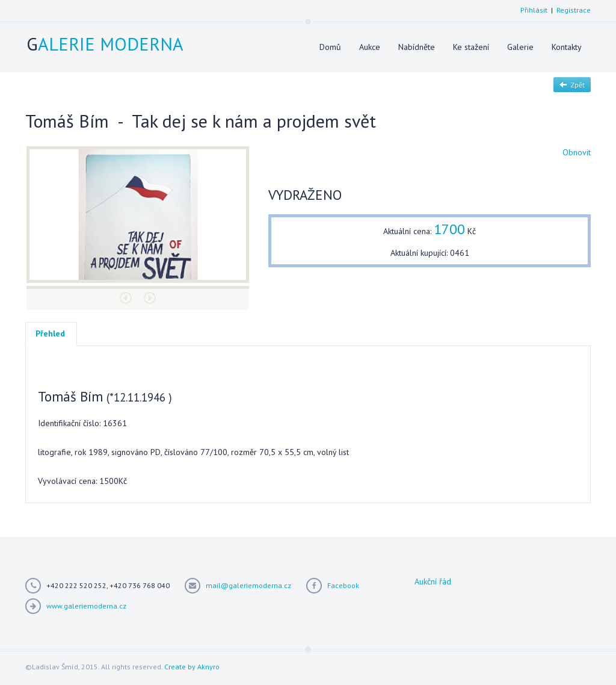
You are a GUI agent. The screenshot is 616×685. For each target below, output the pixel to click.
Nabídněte (417, 47)
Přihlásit (534, 10)
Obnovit (577, 152)
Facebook (343, 585)
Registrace (574, 10)
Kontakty (567, 47)
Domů (330, 47)
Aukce (370, 47)
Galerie (520, 47)
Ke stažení (471, 47)
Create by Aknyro (192, 667)
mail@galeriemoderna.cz (248, 585)
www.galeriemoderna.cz (86, 606)
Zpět (572, 85)
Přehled (50, 333)
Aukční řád (433, 581)
